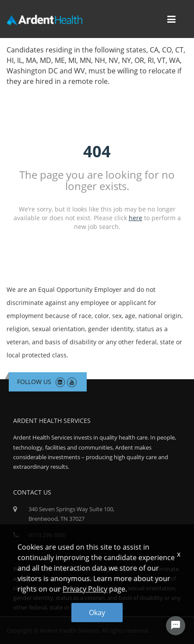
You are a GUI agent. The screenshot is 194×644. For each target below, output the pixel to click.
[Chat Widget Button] (176, 626)
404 (97, 151)
